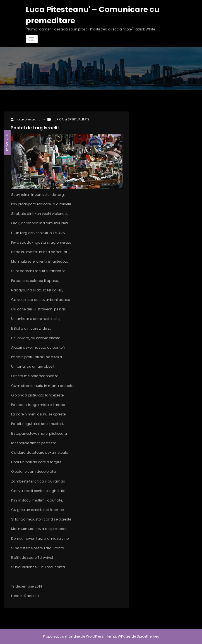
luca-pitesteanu (28, 119)
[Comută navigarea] (32, 39)
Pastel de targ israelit (35, 128)
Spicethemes (148, 636)
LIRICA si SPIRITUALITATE (72, 119)
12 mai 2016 (7, 142)
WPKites (125, 636)
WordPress (95, 636)
